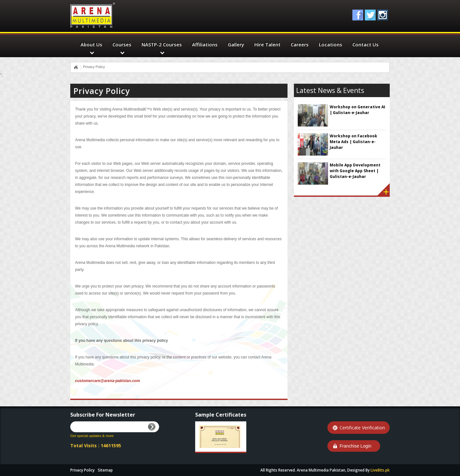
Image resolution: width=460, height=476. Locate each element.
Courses (122, 44)
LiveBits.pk (380, 470)
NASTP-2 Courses (162, 44)
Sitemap (105, 470)
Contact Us (365, 44)
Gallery (236, 44)
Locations (330, 44)
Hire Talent (267, 44)
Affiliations (205, 44)
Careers (300, 44)
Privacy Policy (82, 470)
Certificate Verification (362, 428)
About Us (91, 44)
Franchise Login (356, 446)
